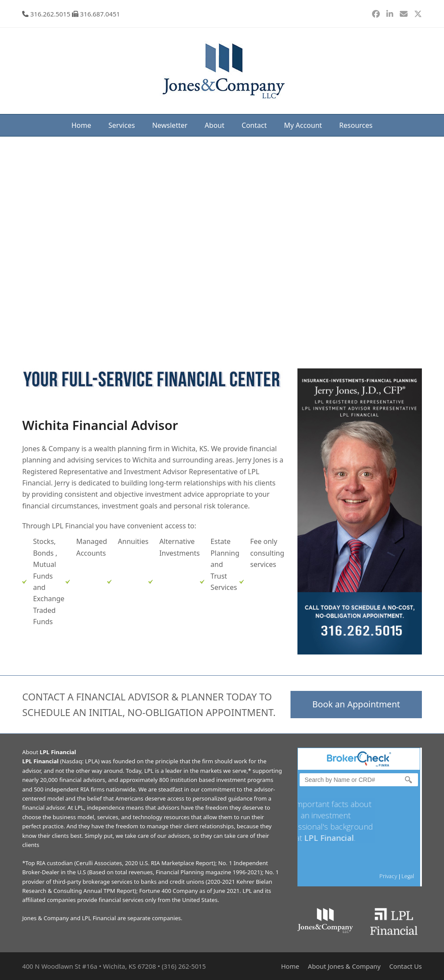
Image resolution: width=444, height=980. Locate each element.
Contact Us (406, 966)
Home (290, 966)
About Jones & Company (344, 966)
